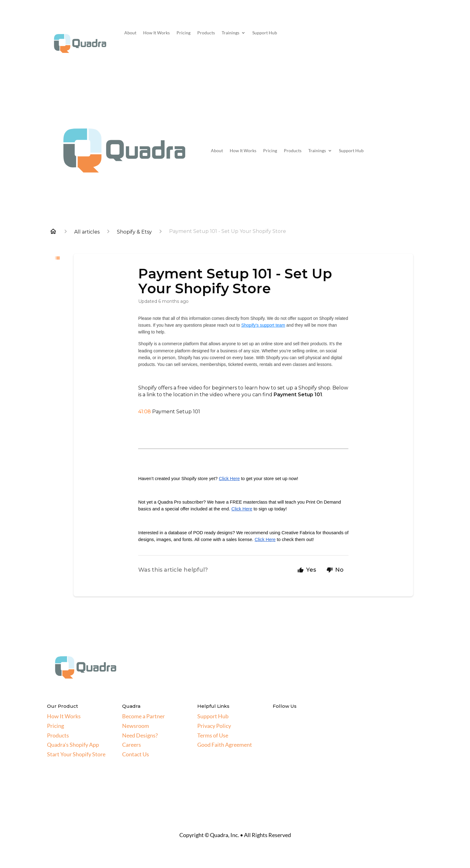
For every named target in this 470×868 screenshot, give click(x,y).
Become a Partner (143, 716)
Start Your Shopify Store (76, 754)
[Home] (53, 231)
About (130, 33)
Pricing (184, 33)
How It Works (156, 33)
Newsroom (136, 726)
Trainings (231, 33)
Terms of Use (213, 735)
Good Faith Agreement (225, 745)
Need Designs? (140, 735)
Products (206, 33)
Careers (132, 745)
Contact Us (136, 754)
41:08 (145, 412)
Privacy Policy (214, 726)
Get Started (390, 36)
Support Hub (265, 33)
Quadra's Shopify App (73, 745)
